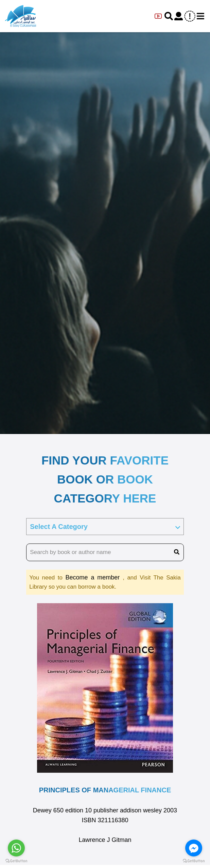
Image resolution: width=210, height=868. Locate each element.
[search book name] (105, 552)
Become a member (94, 577)
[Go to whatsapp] (16, 848)
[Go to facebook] (194, 848)
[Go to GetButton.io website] (194, 861)
